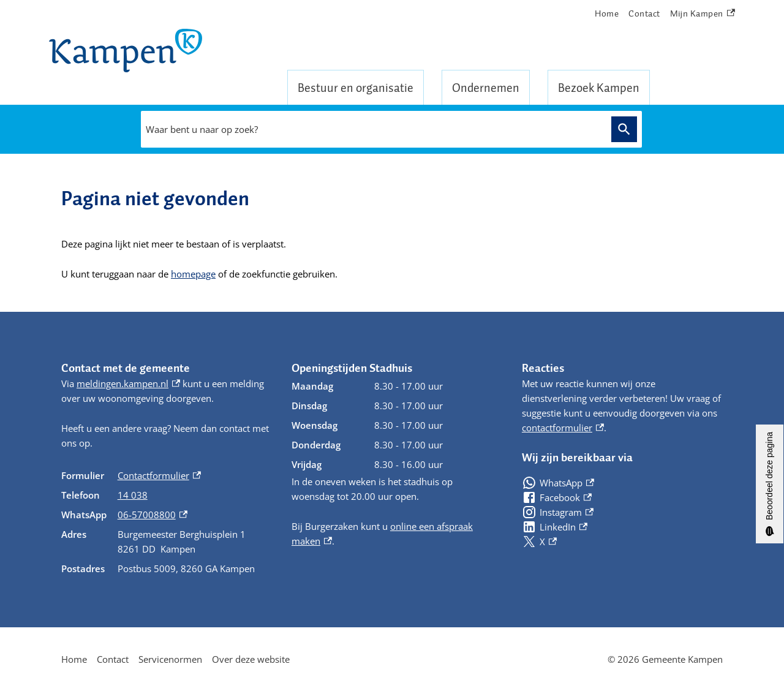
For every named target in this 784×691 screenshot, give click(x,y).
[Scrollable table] (167, 522)
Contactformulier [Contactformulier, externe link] (159, 475)
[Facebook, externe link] (557, 497)
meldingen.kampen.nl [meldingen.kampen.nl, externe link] (128, 383)
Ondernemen (486, 88)
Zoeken (624, 130)
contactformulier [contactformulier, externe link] (563, 428)
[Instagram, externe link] (558, 512)
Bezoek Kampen (599, 88)
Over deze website (251, 659)
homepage (193, 274)
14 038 (133, 495)
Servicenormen (170, 659)
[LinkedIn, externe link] (555, 527)
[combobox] (373, 129)
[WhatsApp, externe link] (558, 483)
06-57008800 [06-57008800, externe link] (153, 515)
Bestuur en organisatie (356, 88)
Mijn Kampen (703, 14)
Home (607, 13)
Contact (644, 13)
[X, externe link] (539, 542)
